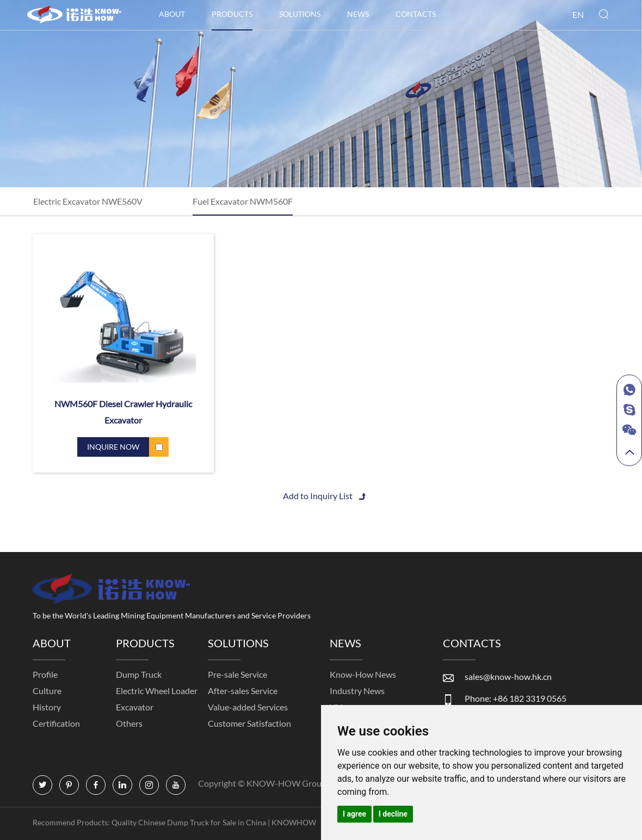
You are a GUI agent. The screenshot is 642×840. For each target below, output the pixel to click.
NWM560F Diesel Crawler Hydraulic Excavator (123, 412)
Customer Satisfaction (249, 723)
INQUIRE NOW (113, 447)
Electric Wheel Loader (157, 691)
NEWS (358, 14)
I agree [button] (354, 814)
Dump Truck (139, 674)
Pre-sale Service (237, 674)
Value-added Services (248, 707)
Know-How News (363, 674)
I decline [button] (393, 814)
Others (129, 723)
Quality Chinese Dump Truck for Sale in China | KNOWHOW (215, 822)
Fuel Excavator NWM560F (243, 201)
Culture (47, 691)
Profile (45, 674)
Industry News (357, 691)
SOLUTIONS (300, 14)
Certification (56, 723)
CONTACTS (416, 14)
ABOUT (172, 14)
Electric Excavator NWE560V (88, 201)
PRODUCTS (232, 14)
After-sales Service (243, 691)
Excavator (135, 707)
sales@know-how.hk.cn (508, 676)
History (47, 707)
